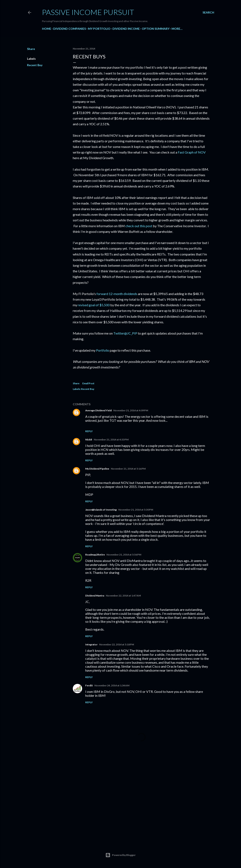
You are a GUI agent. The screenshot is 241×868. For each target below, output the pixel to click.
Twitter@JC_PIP (125, 333)
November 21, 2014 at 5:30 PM (136, 510)
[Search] (208, 12)
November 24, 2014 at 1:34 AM (112, 685)
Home (47, 29)
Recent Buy (35, 65)
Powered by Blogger (120, 855)
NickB (89, 440)
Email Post (88, 383)
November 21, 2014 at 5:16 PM (128, 469)
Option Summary (156, 29)
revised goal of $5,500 (94, 305)
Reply (89, 431)
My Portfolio (99, 29)
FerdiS (89, 685)
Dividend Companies (70, 29)
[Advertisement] (141, 803)
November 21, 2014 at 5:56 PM (124, 555)
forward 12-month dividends (117, 294)
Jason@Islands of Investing (101, 510)
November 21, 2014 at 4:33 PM (111, 440)
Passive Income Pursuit (88, 12)
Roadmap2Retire (95, 555)
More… (177, 29)
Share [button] (31, 49)
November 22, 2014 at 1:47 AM (123, 596)
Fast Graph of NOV (192, 152)
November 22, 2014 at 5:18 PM (117, 644)
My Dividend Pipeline (97, 469)
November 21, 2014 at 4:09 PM (131, 410)
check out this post (139, 226)
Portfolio (103, 350)
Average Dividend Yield (98, 410)
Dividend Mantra (95, 596)
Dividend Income (126, 29)
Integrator (91, 644)
